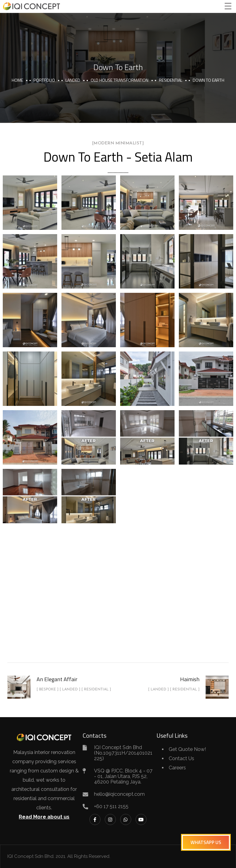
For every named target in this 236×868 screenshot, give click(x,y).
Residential (171, 80)
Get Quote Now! (187, 749)
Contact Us (181, 758)
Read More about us (44, 817)
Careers (177, 768)
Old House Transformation (120, 80)
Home (17, 80)
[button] (206, 842)
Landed (73, 80)
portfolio (44, 80)
